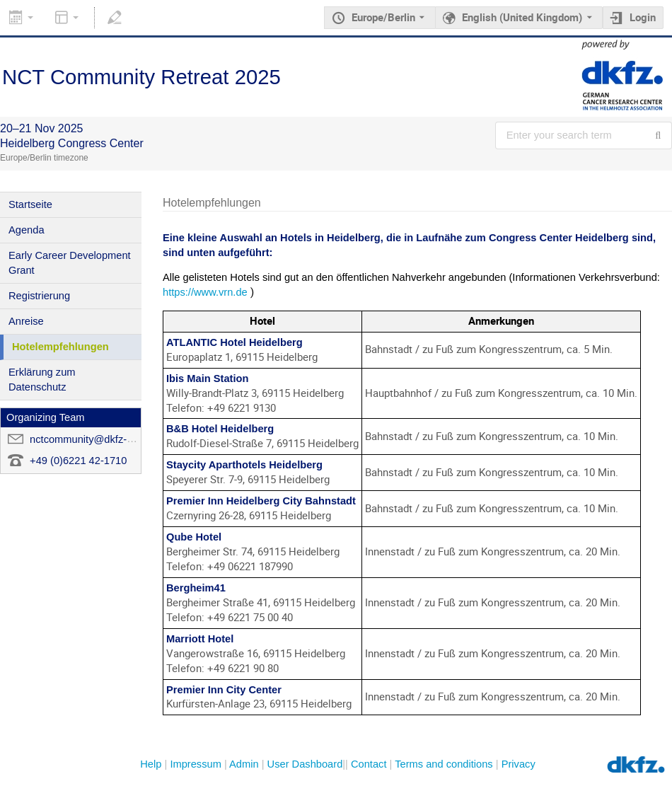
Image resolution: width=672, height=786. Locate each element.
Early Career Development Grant (70, 263)
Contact (369, 764)
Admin (244, 764)
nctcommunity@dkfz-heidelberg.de (110, 439)
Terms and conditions (444, 764)
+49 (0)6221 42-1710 (78, 461)
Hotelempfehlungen (60, 347)
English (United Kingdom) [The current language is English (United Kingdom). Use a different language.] (522, 17)
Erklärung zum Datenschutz (42, 380)
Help (151, 764)
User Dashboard (305, 764)
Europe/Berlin (383, 17)
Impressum (195, 764)
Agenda (27, 230)
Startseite (30, 204)
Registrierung (39, 296)
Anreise (26, 321)
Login (643, 17)
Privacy (519, 764)
